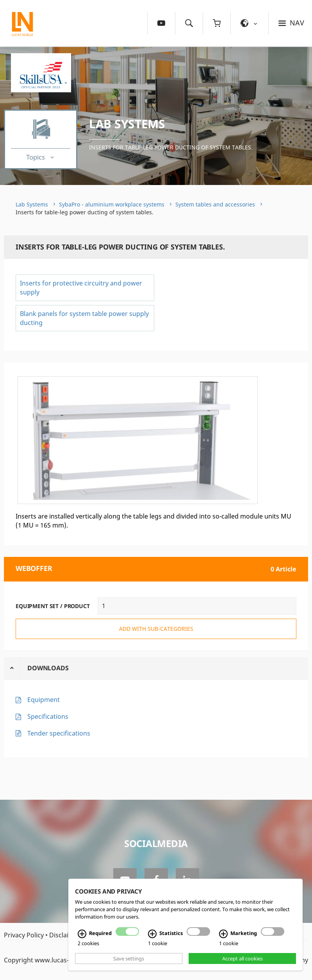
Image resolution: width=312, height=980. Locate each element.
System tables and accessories (215, 204)
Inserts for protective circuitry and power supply (81, 288)
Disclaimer (65, 935)
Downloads (48, 668)
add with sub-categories (156, 629)
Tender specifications (59, 733)
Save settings (129, 958)
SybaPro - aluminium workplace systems (112, 204)
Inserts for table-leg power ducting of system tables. (171, 147)
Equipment (44, 700)
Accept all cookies (242, 958)
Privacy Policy (24, 935)
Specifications (48, 716)
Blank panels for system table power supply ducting (84, 318)
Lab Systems (127, 124)
